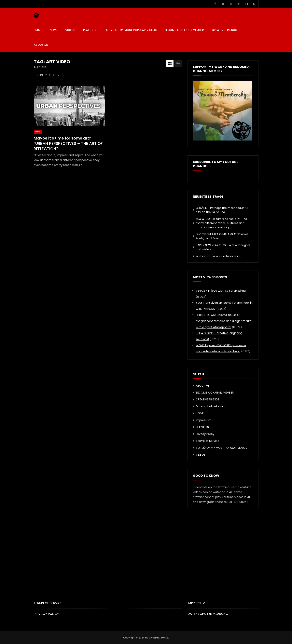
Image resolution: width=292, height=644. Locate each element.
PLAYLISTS (90, 30)
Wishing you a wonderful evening (219, 256)
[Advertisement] (146, 548)
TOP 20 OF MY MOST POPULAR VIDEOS (130, 30)
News (54, 30)
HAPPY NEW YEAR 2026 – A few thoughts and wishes (223, 247)
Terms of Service (208, 441)
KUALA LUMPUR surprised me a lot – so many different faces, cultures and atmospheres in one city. (221, 223)
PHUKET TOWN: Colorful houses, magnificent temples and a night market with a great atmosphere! (224, 321)
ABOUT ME (41, 45)
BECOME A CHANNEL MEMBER (184, 30)
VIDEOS (70, 30)
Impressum (204, 420)
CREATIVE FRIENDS (224, 30)
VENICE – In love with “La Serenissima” (221, 291)
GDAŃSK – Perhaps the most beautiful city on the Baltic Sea (222, 210)
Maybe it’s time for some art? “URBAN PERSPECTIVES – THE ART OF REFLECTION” (68, 143)
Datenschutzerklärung (211, 406)
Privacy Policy (205, 434)
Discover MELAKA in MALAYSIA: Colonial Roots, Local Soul (222, 236)
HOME (38, 30)
